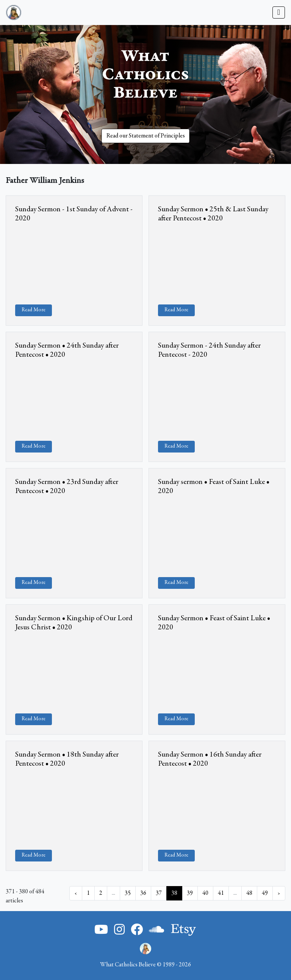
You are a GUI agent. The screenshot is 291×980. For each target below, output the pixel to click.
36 (143, 893)
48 (249, 893)
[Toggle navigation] (279, 12)
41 (221, 893)
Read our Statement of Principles (146, 136)
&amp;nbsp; (74, 262)
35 (128, 893)
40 (205, 893)
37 (159, 893)
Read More (34, 310)
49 (265, 893)
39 (190, 893)
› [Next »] (279, 893)
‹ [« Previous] (76, 893)
